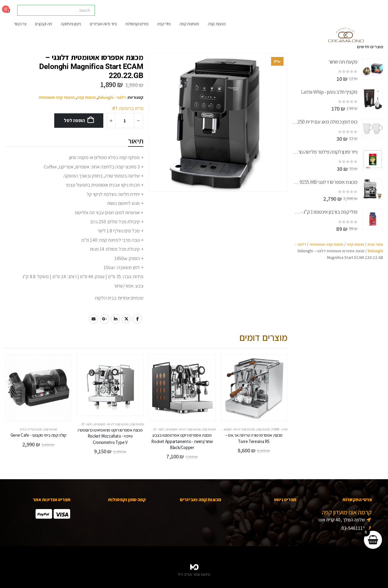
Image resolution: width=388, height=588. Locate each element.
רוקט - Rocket (155, 429)
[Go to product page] (373, 69)
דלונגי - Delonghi (112, 97)
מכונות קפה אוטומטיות (57, 97)
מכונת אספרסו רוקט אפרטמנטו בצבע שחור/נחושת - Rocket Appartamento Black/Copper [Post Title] (182, 441)
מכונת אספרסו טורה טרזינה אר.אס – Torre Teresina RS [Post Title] (254, 438)
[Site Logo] (346, 38)
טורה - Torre (279, 429)
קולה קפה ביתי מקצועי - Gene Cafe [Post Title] (38, 435)
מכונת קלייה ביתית (31, 429)
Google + (105, 319)
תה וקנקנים (44, 24)
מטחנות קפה (189, 24)
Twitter (126, 319)
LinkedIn (115, 319)
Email (93, 319)
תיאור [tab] (136, 141)
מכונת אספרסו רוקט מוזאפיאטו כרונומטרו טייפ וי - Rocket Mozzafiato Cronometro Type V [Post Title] (110, 436)
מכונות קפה (217, 24)
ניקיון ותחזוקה (71, 24)
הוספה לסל (74, 120)
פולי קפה (164, 24)
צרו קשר (20, 24)
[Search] (26, 10)
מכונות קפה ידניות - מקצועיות (238, 429)
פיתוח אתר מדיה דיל (194, 574)
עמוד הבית (375, 244)
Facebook (137, 319)
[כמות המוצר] (125, 121)
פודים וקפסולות (137, 24)
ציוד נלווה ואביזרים (103, 24)
